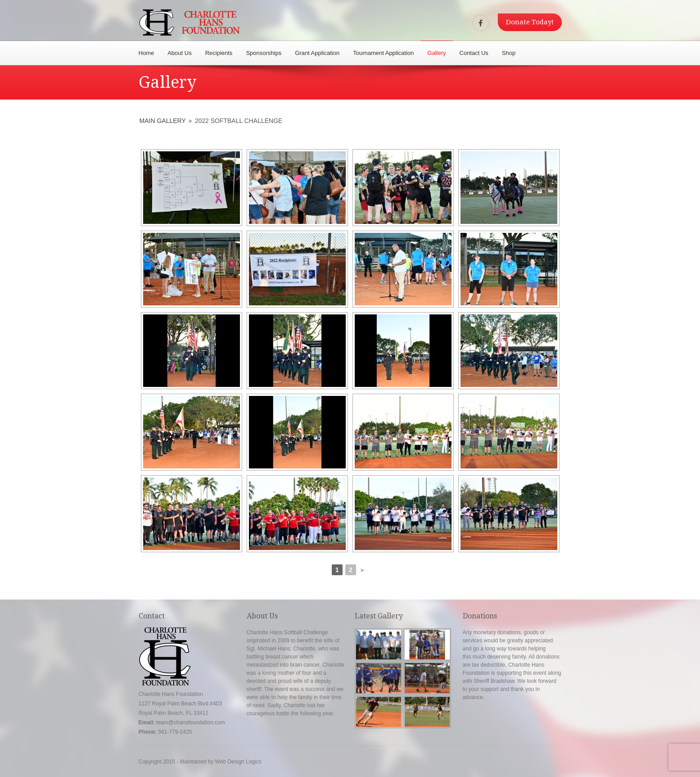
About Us (179, 53)
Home (147, 53)
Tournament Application (383, 53)
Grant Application (317, 53)
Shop (509, 53)
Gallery (436, 53)
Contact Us (474, 53)
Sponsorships (264, 53)
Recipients (219, 53)
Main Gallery (163, 121)
